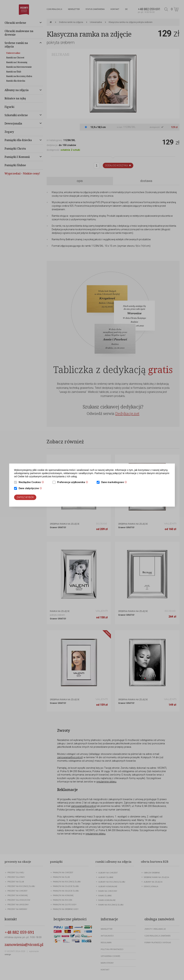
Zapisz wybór (25, 497)
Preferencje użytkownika (73, 483)
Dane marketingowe (115, 483)
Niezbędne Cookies (32, 483)
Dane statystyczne (31, 489)
